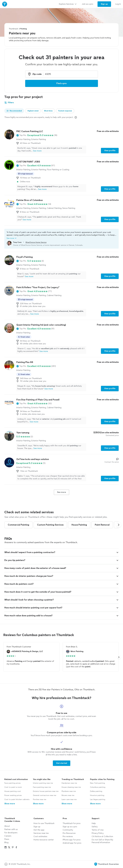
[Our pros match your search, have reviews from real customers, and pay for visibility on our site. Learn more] (76, 117)
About (7, 826)
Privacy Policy (98, 833)
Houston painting (97, 795)
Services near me (41, 833)
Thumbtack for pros (72, 823)
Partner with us (11, 829)
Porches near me (40, 799)
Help (94, 823)
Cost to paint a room (13, 787)
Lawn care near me (69, 799)
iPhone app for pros (72, 840)
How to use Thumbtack (44, 823)
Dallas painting (96, 791)
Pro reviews (68, 836)
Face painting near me (42, 787)
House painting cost (13, 791)
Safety (95, 827)
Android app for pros (72, 843)
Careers (8, 836)
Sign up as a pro (70, 827)
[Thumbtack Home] (5, 4)
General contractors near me (45, 795)
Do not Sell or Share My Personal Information (102, 841)
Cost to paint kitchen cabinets (17, 799)
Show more (10, 804)
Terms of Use (98, 830)
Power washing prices (13, 795)
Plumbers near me (69, 791)
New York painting (97, 783)
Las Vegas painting (98, 799)
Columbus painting (98, 787)
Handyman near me (69, 783)
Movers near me (68, 795)
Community (68, 830)
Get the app (39, 830)
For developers (11, 833)
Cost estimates (40, 836)
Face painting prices (12, 783)
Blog (6, 842)
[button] (21, 135)
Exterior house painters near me (46, 791)
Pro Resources (69, 833)
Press (7, 839)
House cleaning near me (71, 787)
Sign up (37, 827)
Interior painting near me (43, 783)
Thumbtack (13, 29)
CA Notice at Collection (102, 836)
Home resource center (44, 840)
